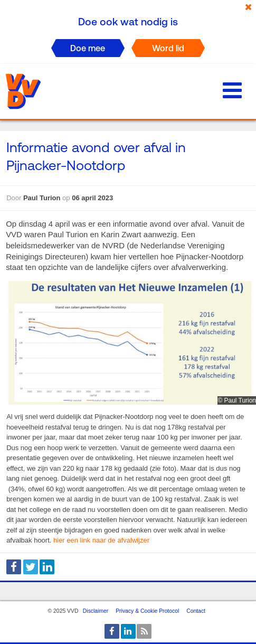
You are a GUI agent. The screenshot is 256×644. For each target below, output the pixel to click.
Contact (196, 611)
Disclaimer (96, 611)
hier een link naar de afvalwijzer (101, 540)
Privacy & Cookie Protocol (147, 611)
